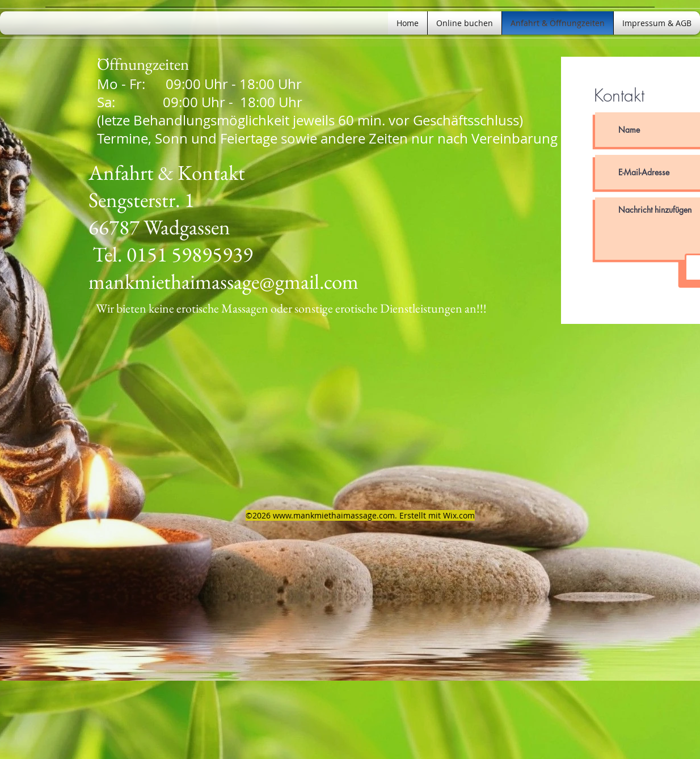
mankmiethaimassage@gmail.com (224, 281)
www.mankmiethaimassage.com (334, 515)
